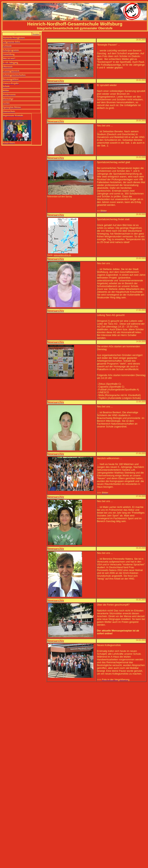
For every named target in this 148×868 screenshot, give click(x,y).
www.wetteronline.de (62, 255)
